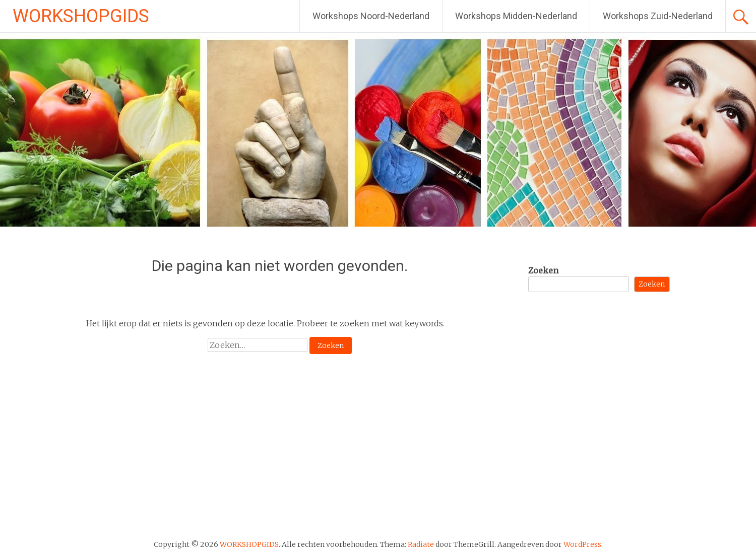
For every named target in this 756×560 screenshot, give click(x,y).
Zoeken (543, 270)
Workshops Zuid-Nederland (658, 16)
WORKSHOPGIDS (81, 16)
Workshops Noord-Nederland (371, 16)
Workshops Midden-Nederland (516, 16)
